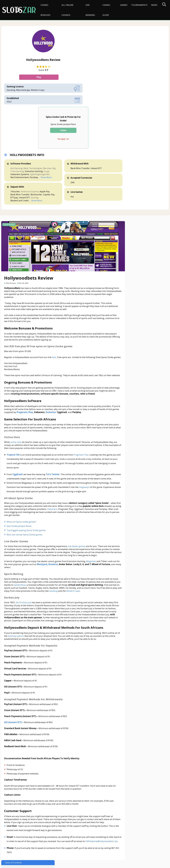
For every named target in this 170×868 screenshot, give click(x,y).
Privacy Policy (47, 855)
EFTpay (96, 131)
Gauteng (25, 558)
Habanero (92, 471)
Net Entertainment (76, 108)
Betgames (92, 526)
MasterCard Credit (76, 137)
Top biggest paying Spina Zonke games (27, 492)
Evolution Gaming (76, 99)
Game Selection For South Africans (138, 192)
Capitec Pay (86, 131)
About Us (20, 855)
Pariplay (91, 108)
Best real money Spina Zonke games (25, 496)
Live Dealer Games (133, 205)
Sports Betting (131, 209)
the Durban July (24, 570)
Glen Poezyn (12, 224)
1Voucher (72, 125)
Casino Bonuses (45, 10)
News (153, 5)
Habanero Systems (77, 102)
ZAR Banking (90, 10)
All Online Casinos (67, 10)
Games (123, 5)
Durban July (129, 213)
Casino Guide (105, 10)
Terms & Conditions (66, 855)
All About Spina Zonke (134, 200)
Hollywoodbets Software (133, 188)
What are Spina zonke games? (22, 483)
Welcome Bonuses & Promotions (137, 170)
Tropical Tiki (14, 408)
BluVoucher (73, 131)
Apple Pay (72, 128)
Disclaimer (33, 855)
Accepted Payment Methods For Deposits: (144, 226)
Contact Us (8, 855)
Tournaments (138, 5)
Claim (113, 55)
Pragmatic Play (82, 408)
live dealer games (77, 508)
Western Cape (45, 558)
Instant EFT (73, 134)
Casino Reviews (9, 165)
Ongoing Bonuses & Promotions (137, 183)
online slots (17, 395)
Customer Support (130, 239)
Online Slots (129, 196)
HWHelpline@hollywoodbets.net (26, 822)
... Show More (74, 111)
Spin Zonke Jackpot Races (20, 488)
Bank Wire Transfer (88, 128)
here (55, 298)
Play (32, 78)
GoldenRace (53, 549)
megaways (16, 449)
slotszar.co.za (26, 865)
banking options (30, 607)
